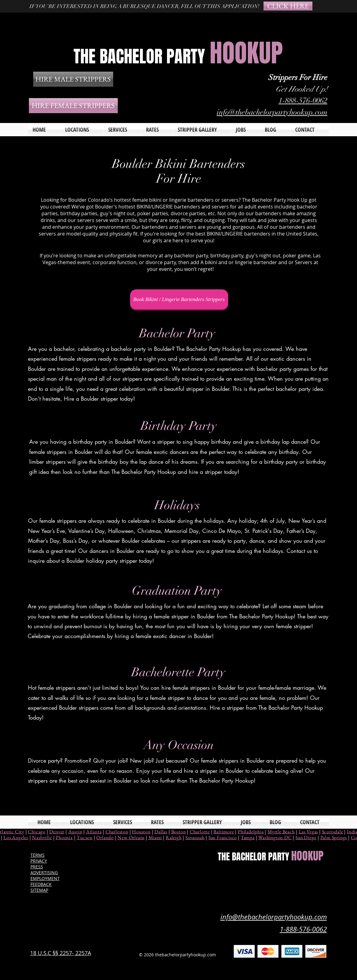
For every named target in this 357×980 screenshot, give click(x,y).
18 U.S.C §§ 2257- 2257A (61, 953)
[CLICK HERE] (288, 6)
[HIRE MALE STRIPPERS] (73, 79)
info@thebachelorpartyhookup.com (272, 112)
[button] (122, 130)
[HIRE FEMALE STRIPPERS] (73, 106)
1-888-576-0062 (303, 100)
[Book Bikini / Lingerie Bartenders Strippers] (179, 299)
